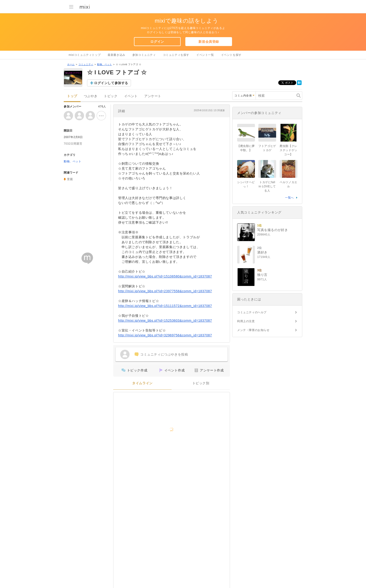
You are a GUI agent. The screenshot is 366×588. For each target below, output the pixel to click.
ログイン (157, 42)
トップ (72, 96)
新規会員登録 (209, 42)
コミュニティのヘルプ (252, 312)
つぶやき (91, 96)
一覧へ (289, 198)
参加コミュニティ (144, 55)
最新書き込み (116, 55)
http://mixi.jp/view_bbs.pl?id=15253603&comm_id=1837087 (165, 321)
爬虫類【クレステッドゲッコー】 (289, 150)
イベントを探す (231, 55)
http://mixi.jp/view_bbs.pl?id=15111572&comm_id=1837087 (165, 306)
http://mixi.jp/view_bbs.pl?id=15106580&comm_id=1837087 (165, 276)
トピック (111, 96)
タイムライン (142, 383)
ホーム (71, 64)
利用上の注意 (246, 321)
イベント (131, 96)
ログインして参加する (111, 83)
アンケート (153, 96)
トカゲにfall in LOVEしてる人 (267, 186)
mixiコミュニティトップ (85, 55)
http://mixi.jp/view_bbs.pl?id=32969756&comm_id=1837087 (165, 335)
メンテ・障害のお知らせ (253, 330)
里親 (70, 179)
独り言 (262, 275)
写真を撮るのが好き (273, 230)
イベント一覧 (205, 55)
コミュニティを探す (176, 55)
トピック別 (201, 383)
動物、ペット (105, 64)
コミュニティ (86, 64)
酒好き (262, 252)
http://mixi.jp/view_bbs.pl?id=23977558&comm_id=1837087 (165, 291)
